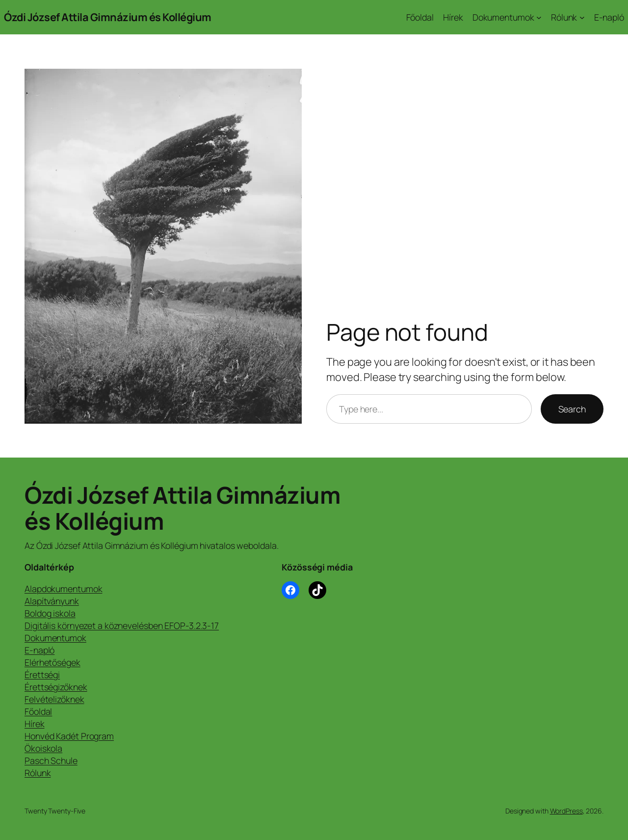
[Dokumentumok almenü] (539, 17)
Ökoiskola (43, 748)
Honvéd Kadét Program (69, 736)
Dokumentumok (55, 638)
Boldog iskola (50, 613)
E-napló (39, 650)
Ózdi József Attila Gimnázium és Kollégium (108, 17)
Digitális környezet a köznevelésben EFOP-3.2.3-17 (122, 625)
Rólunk (38, 773)
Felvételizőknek (54, 699)
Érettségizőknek (56, 687)
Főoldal (38, 711)
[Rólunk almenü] (582, 17)
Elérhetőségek (52, 662)
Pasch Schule (51, 760)
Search (572, 409)
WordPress (566, 811)
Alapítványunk (52, 601)
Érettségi (42, 675)
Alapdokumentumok (63, 589)
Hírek (35, 724)
